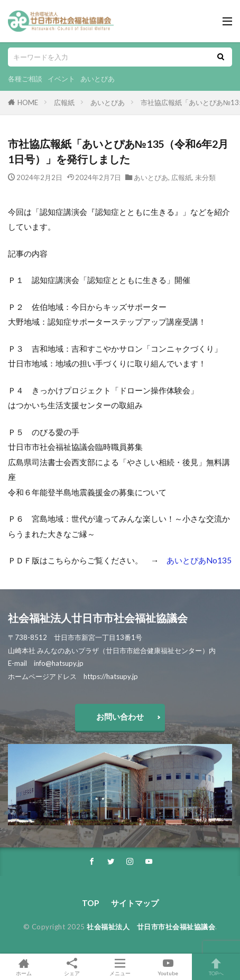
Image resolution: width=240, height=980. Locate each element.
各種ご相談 (25, 79)
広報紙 (64, 102)
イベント (61, 79)
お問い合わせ (120, 717)
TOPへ (216, 967)
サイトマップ (135, 903)
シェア (72, 967)
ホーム (24, 967)
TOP (90, 903)
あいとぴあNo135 (199, 560)
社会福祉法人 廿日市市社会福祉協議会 (151, 927)
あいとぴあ (98, 79)
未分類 (205, 177)
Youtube (168, 967)
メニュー (120, 967)
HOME (28, 102)
